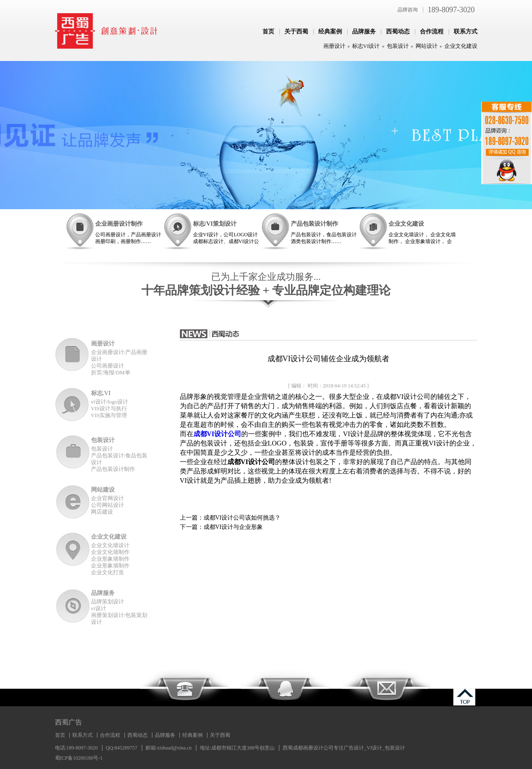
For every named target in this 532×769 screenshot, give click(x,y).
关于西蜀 (296, 32)
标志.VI (101, 393)
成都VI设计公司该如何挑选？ (242, 518)
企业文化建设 (461, 46)
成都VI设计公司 (218, 434)
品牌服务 (364, 32)
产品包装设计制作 (314, 224)
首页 (268, 32)
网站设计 (427, 46)
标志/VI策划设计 (215, 224)
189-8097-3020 (451, 10)
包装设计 (398, 46)
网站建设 (103, 490)
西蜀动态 (398, 32)
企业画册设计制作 (119, 224)
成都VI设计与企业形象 (233, 527)
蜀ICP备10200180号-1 (79, 758)
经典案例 (330, 32)
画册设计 (334, 46)
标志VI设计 (366, 46)
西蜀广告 (69, 722)
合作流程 (432, 32)
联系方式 (466, 32)
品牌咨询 (408, 10)
